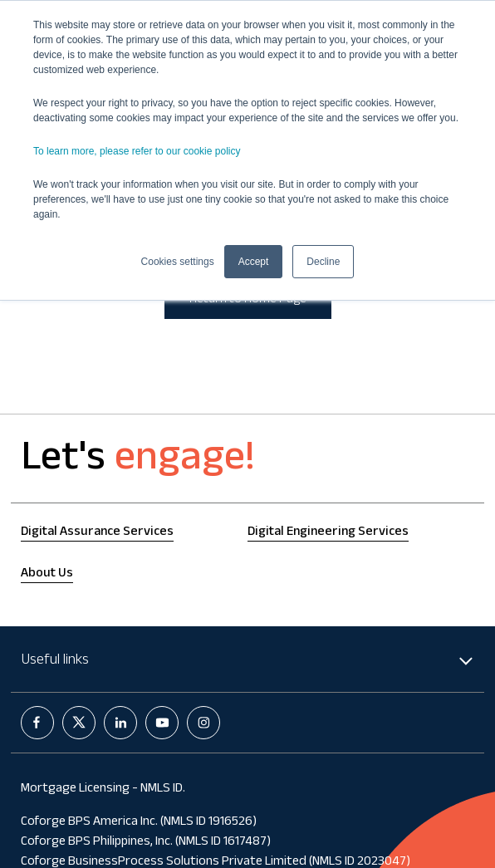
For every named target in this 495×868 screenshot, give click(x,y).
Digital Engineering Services (328, 533)
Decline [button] (323, 262)
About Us (47, 574)
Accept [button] (254, 262)
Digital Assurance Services (97, 533)
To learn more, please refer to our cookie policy (137, 151)
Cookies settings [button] (178, 262)
